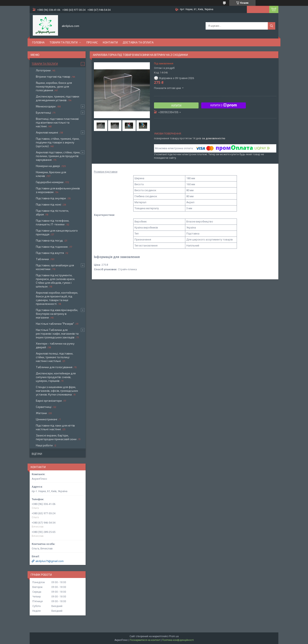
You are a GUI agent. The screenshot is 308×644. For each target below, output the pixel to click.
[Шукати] (272, 26)
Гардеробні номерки (50, 182)
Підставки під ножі (49, 204)
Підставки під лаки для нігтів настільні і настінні (55, 427)
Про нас (92, 42)
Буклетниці (43, 112)
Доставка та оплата (138, 42)
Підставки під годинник (52, 247)
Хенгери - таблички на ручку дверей (55, 345)
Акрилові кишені (47, 132)
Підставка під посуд (49, 240)
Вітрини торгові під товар (53, 76)
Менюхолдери (46, 106)
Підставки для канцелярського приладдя (57, 232)
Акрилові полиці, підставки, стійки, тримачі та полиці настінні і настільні (55, 357)
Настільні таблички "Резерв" (55, 324)
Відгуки (37, 454)
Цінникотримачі (47, 419)
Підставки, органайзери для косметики (55, 267)
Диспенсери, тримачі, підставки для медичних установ (58, 98)
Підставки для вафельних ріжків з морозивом (58, 190)
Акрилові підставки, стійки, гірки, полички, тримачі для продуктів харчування (58, 156)
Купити (176, 106)
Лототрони (43, 70)
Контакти (110, 42)
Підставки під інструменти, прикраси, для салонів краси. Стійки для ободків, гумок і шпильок (55, 281)
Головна (38, 42)
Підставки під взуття (50, 253)
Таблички (42, 259)
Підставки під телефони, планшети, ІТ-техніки (53, 222)
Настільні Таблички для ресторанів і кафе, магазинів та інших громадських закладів (57, 333)
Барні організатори (49, 401)
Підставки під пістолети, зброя (52, 212)
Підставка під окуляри (51, 198)
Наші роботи (44, 445)
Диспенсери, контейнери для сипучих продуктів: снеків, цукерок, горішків (56, 377)
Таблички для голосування (54, 367)
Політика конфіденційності (178, 640)
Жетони (41, 413)
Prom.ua (174, 636)
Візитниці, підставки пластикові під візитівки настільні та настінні (57, 122)
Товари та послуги (64, 42)
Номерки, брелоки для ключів (51, 174)
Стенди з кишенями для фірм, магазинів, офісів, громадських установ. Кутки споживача (57, 391)
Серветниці (44, 407)
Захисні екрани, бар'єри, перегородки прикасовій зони (56, 437)
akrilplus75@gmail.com (50, 561)
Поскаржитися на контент (145, 640)
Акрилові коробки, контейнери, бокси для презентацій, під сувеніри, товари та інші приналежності (57, 298)
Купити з (224, 105)
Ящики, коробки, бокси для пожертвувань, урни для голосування (54, 86)
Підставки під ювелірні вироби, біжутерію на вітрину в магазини (57, 314)
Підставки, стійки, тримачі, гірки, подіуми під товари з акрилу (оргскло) (58, 142)
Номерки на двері (48, 166)
